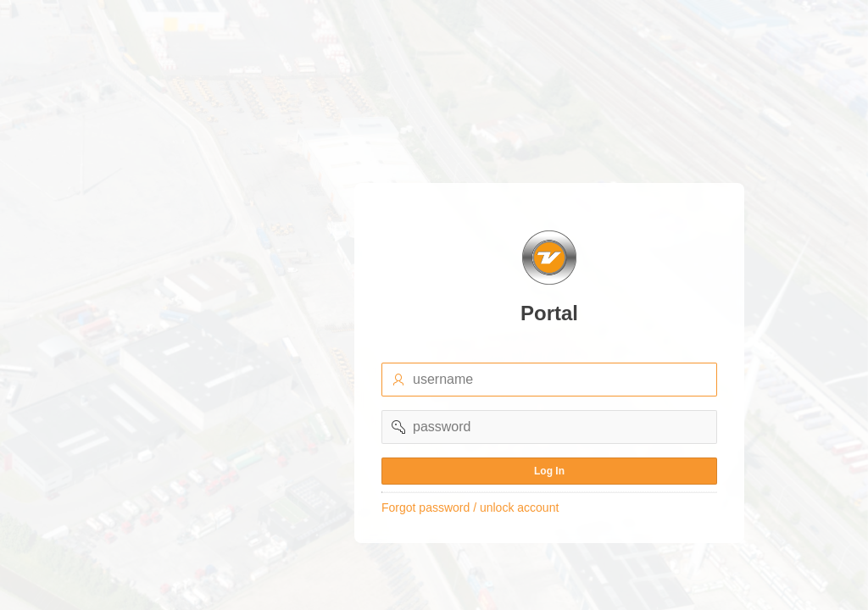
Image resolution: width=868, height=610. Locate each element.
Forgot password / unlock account (470, 507)
